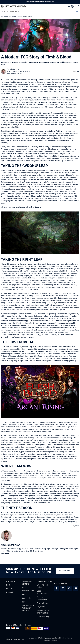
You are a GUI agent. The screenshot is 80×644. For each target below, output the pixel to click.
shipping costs (48, 638)
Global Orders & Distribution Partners (28, 608)
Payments (41, 607)
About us (9, 639)
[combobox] (37, 11)
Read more (5, 553)
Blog (15, 639)
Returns (9, 588)
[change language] (71, 6)
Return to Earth (28, 591)
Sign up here (65, 571)
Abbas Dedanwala (13, 69)
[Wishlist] (77, 6)
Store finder (26, 598)
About (24, 587)
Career (24, 602)
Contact (10, 592)
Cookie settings (43, 616)
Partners (25, 594)
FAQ (8, 585)
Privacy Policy (43, 603)
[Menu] (77, 11)
